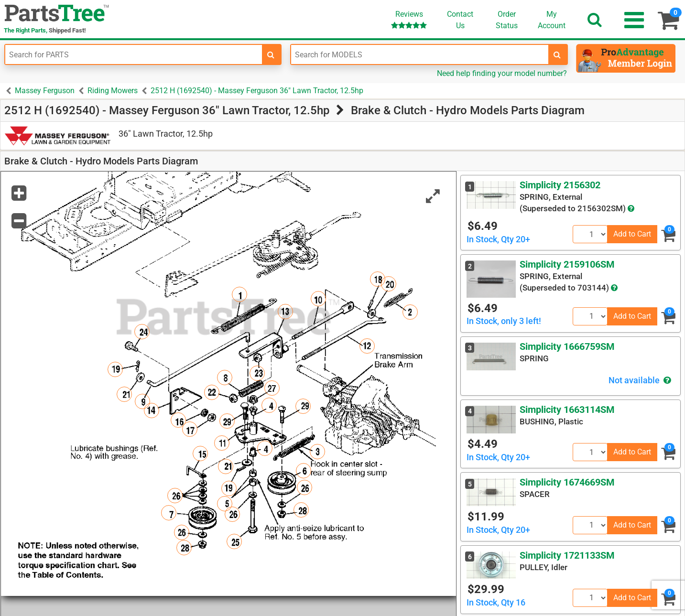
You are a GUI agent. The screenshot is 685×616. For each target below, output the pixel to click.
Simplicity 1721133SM (567, 555)
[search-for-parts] (271, 54)
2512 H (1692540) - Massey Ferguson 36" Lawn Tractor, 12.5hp (257, 91)
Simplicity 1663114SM (567, 410)
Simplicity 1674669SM (567, 482)
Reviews (409, 19)
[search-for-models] (557, 54)
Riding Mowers (113, 91)
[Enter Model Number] (419, 54)
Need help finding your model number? (502, 73)
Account (552, 20)
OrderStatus (507, 20)
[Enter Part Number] (134, 54)
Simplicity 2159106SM (567, 264)
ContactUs (460, 20)
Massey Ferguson (45, 91)
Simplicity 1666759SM (567, 346)
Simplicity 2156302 (560, 185)
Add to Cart (632, 234)
